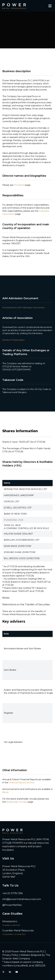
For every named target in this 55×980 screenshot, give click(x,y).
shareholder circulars (17, 802)
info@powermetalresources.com (22, 899)
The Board (19, 185)
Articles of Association (13, 340)
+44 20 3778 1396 (12, 893)
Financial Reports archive (22, 783)
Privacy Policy (10, 955)
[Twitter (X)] (3, 972)
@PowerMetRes (12, 905)
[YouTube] (17, 972)
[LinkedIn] (10, 972)
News (5, 792)
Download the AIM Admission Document (24, 308)
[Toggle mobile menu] (50, 6)
